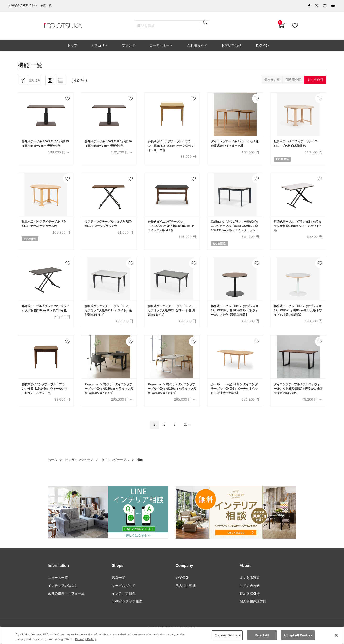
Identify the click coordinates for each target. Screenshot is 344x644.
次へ (189, 432)
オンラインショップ (81, 467)
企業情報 (182, 585)
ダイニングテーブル (119, 467)
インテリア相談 (124, 601)
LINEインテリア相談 (127, 609)
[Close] (336, 635)
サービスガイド (124, 593)
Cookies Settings (227, 635)
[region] (172, 636)
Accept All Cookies (298, 635)
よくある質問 (250, 585)
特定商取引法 (250, 601)
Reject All (262, 635)
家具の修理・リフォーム (66, 601)
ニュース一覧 (58, 585)
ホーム (53, 467)
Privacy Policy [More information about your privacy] (86, 639)
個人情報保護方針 (253, 609)
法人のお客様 (186, 593)
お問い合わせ (250, 593)
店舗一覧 (118, 585)
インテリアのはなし (63, 593)
